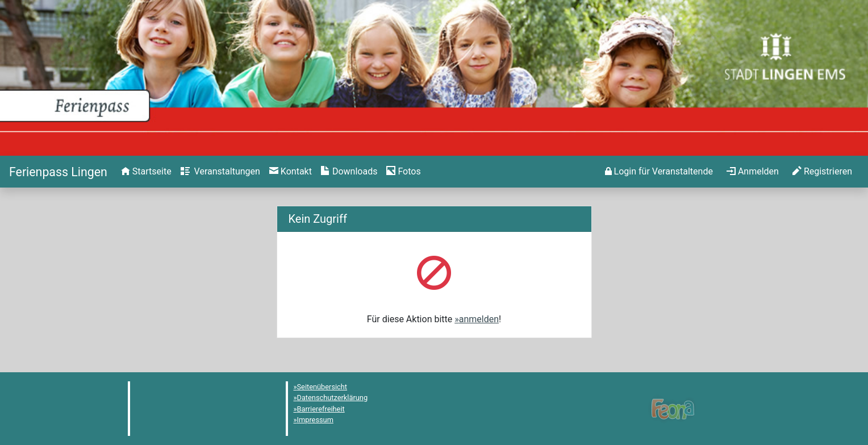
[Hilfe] (403, 172)
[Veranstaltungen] (220, 172)
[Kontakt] (291, 172)
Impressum (315, 420)
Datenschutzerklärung (333, 398)
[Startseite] (58, 172)
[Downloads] (349, 172)
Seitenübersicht (322, 387)
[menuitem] (146, 172)
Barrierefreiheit (321, 409)
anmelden (479, 319)
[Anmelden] (659, 172)
